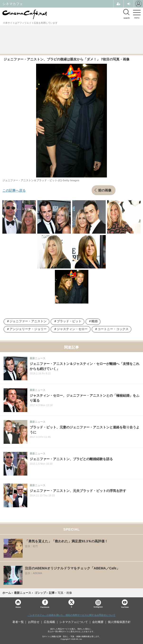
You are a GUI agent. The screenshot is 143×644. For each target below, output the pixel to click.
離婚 (95, 321)
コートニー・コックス (113, 329)
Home (18, 607)
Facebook (45, 607)
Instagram (98, 604)
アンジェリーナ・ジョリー (28, 329)
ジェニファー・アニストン (28, 321)
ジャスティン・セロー (72, 329)
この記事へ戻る (14, 190)
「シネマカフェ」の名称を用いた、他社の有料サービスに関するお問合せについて (71, 615)
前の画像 (105, 190)
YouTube (125, 607)
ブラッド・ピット (69, 321)
